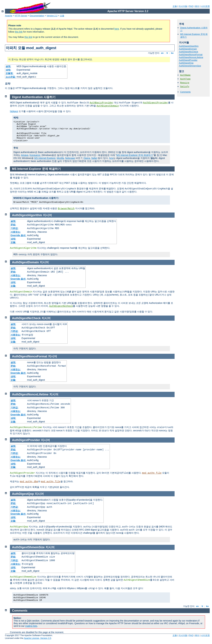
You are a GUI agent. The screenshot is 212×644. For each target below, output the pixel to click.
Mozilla (60, 158)
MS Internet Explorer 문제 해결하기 (135, 155)
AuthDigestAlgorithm (189, 46)
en (162, 53)
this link (19, 32)
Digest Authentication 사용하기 (34, 97)
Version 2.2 (52, 16)
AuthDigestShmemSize (190, 66)
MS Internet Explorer (45, 158)
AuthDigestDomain (188, 49)
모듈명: (10, 73)
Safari (94, 158)
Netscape (70, 158)
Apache (9, 16)
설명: (8, 66)
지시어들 (183, 6)
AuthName (185, 75)
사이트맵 (205, 6)
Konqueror (35, 155)
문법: (13, 225)
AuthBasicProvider (101, 103)
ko (172, 53)
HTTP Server (21, 16)
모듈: (13, 242)
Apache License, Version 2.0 (37, 638)
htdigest (14, 111)
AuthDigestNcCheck (188, 52)
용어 (197, 6)
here (117, 29)
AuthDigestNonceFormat (191, 54)
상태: (8, 70)
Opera (87, 158)
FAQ (191, 6)
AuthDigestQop (186, 63)
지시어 (47, 215)
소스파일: (11, 77)
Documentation (37, 16)
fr (167, 53)
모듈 (175, 6)
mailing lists (31, 626)
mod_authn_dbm (29, 482)
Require (185, 83)
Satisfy (185, 87)
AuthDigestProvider (188, 60)
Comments (185, 92)
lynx (111, 158)
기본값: (14, 228)
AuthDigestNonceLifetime (191, 57)
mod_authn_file (152, 473)
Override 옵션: (18, 235)
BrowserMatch (66, 209)
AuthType (185, 79)
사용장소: (16, 232)
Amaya (25, 155)
